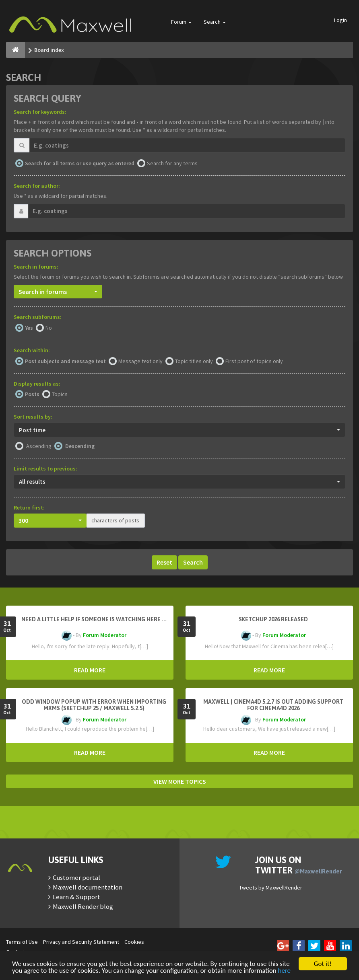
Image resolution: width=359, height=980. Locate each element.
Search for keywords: (40, 112)
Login (340, 20)
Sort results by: (33, 417)
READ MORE (90, 670)
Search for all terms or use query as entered (80, 163)
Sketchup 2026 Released (273, 619)
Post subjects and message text (65, 361)
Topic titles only (194, 361)
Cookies (134, 942)
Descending (80, 446)
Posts (32, 394)
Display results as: (37, 384)
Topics (60, 394)
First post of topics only (254, 361)
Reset (164, 562)
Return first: (29, 507)
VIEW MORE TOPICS (180, 781)
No (49, 328)
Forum (181, 22)
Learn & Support (76, 897)
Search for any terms (172, 163)
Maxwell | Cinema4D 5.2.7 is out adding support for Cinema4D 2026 (273, 705)
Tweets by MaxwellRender (271, 888)
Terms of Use (22, 942)
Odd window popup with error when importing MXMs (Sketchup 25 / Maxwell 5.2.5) (94, 705)
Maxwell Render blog (83, 906)
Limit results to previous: (45, 468)
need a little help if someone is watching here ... (94, 619)
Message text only (140, 361)
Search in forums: (36, 267)
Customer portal (76, 877)
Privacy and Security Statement (81, 942)
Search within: (32, 350)
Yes (29, 328)
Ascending (39, 446)
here (285, 971)
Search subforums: (38, 317)
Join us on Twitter (298, 865)
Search (215, 22)
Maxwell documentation (88, 887)
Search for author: (37, 186)
